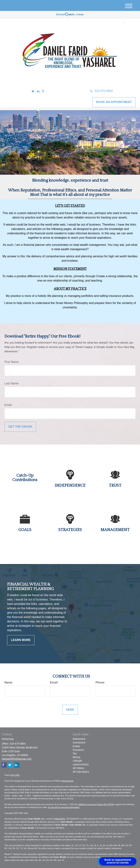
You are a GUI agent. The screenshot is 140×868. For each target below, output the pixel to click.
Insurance (78, 750)
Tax (75, 753)
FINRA (57, 819)
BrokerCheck (68, 781)
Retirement (79, 739)
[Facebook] (43, 91)
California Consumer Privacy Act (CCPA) (96, 804)
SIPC (63, 819)
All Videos (78, 768)
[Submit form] (20, 427)
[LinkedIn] (38, 91)
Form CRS (15, 775)
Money (77, 757)
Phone (100, 682)
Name (8, 682)
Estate (76, 746)
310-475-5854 (101, 91)
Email (8, 405)
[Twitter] (33, 91)
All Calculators (81, 772)
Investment (79, 743)
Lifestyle (77, 761)
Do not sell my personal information (64, 807)
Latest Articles (81, 764)
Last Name (11, 383)
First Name (11, 362)
